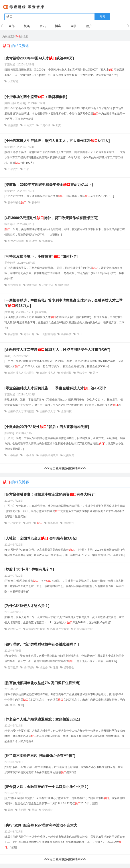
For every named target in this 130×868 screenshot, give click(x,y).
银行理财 (29, 668)
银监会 (44, 668)
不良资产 (29, 125)
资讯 (43, 26)
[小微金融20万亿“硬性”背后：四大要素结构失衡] (47, 427)
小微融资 (13, 455)
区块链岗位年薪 (83, 629)
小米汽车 (13, 169)
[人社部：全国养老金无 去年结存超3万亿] (41, 538)
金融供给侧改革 (49, 455)
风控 (95, 373)
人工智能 (13, 81)
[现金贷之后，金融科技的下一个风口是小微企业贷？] (46, 787)
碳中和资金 (17, 202)
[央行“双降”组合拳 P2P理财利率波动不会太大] (41, 825)
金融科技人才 (48, 373)
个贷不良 (45, 125)
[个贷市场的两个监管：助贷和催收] (36, 97)
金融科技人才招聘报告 (21, 373)
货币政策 (47, 241)
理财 (56, 668)
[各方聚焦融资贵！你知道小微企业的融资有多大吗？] (50, 494)
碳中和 (35, 202)
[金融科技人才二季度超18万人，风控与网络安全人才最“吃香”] (57, 350)
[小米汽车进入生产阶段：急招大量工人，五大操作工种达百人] (57, 141)
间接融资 (68, 455)
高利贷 (23, 810)
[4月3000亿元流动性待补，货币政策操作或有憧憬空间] (51, 218)
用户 (89, 26)
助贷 (58, 125)
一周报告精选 (48, 334)
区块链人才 (15, 629)
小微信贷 (48, 285)
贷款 (34, 810)
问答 (74, 26)
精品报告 (13, 334)
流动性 (33, 241)
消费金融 (63, 285)
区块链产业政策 (60, 629)
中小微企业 (15, 523)
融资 (29, 523)
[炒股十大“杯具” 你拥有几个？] (29, 569)
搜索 (102, 17)
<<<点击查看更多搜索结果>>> (65, 468)
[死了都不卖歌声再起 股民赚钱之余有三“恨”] (40, 756)
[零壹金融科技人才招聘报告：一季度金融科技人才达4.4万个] (56, 388)
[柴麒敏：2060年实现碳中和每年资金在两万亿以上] (49, 185)
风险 (11, 810)
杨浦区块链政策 (36, 629)
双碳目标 (32, 285)
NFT (79, 334)
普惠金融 (53, 523)
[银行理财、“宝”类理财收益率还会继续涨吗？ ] (42, 644)
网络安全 (82, 373)
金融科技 (66, 334)
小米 (26, 169)
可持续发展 (15, 285)
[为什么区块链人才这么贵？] (27, 606)
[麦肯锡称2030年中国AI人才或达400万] (39, 58)
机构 (27, 26)
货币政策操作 (16, 241)
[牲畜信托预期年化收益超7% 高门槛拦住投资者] (42, 683)
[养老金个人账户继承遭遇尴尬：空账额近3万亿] (42, 719)
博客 (58, 26)
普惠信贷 (13, 125)
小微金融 (29, 455)
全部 (12, 26)
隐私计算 (29, 334)
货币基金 (68, 668)
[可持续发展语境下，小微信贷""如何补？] (41, 256)
